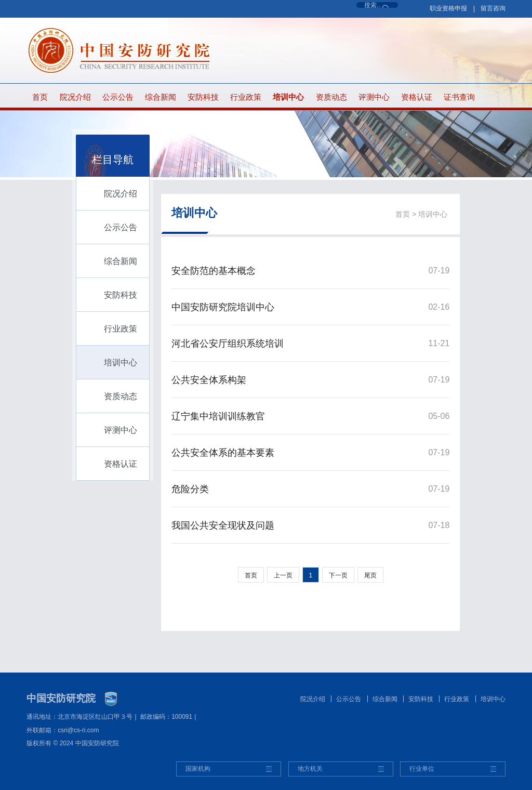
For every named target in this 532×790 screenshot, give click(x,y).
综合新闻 (161, 97)
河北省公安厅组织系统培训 (228, 344)
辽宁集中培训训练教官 (218, 416)
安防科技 (203, 97)
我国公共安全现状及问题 (223, 525)
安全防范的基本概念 (214, 271)
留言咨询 (493, 8)
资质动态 (331, 97)
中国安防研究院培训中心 (223, 307)
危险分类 (190, 489)
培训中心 (288, 97)
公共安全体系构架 (209, 380)
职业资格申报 (448, 8)
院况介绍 (75, 97)
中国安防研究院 (61, 698)
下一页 (338, 575)
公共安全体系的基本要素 (223, 453)
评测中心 (374, 97)
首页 (40, 97)
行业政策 (246, 97)
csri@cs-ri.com (78, 730)
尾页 (370, 575)
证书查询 (459, 97)
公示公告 (118, 97)
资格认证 (417, 97)
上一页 (283, 575)
